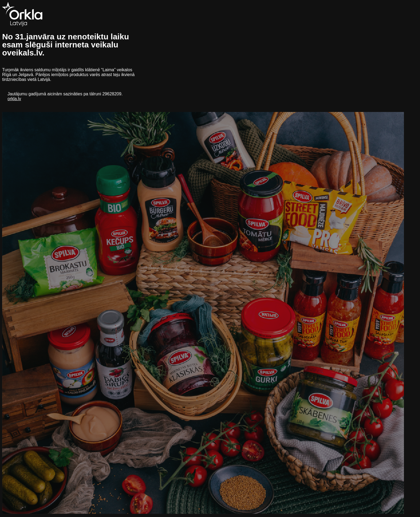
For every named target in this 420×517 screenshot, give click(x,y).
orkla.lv (14, 99)
